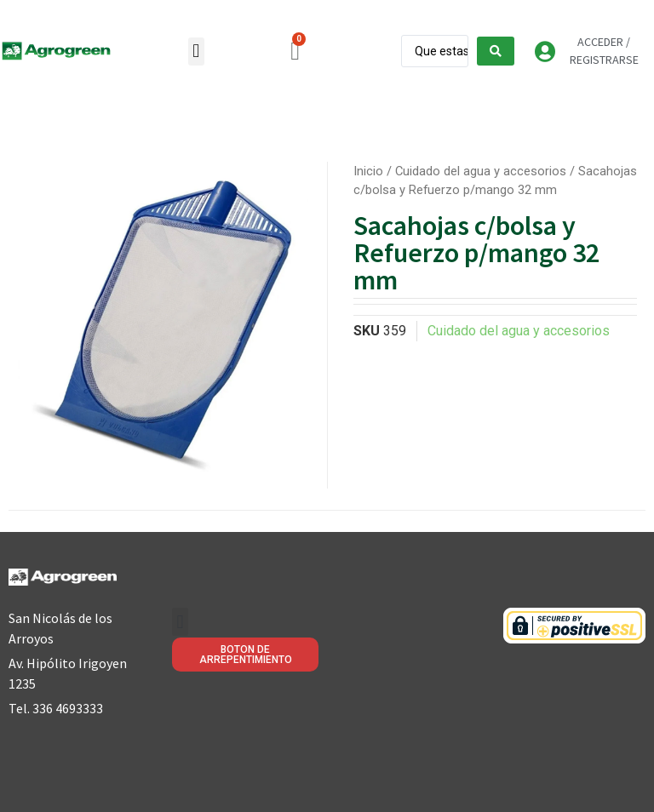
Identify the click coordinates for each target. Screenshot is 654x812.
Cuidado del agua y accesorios (481, 171)
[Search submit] (496, 51)
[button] (196, 51)
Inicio (368, 171)
